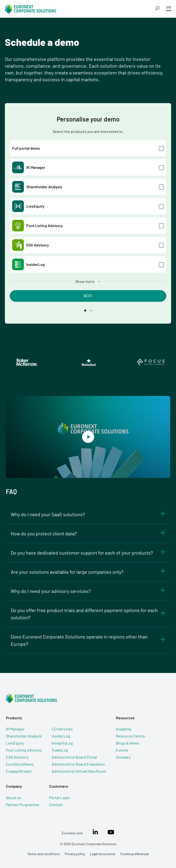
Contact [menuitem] (56, 805)
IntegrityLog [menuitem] (62, 743)
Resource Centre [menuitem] (130, 736)
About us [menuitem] (14, 798)
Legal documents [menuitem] (103, 854)
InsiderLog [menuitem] (61, 736)
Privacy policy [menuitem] (75, 854)
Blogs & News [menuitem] (128, 743)
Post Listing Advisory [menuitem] (24, 750)
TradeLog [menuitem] (60, 750)
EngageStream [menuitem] (19, 771)
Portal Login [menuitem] (60, 798)
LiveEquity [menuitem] (15, 743)
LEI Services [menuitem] (62, 729)
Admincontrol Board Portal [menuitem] (74, 757)
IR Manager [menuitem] (15, 729)
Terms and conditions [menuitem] (44, 854)
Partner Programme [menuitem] (23, 805)
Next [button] (88, 296)
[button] (85, 311)
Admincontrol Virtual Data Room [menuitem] (79, 771)
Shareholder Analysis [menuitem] (24, 736)
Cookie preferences (135, 854)
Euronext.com (72, 833)
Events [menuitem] (122, 750)
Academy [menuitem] (124, 729)
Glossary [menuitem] (123, 757)
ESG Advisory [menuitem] (17, 757)
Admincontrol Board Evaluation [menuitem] (78, 764)
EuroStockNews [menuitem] (20, 764)
